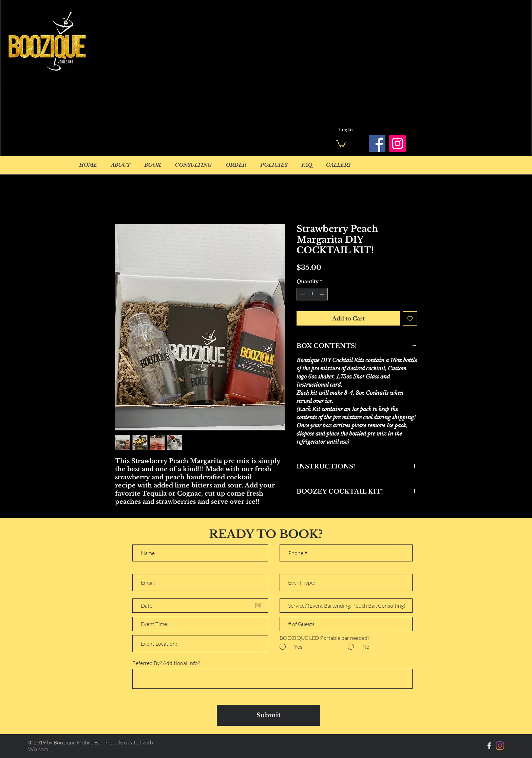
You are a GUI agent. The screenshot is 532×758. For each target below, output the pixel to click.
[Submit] (268, 715)
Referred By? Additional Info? (166, 663)
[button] (341, 143)
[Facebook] (377, 143)
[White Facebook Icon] (489, 746)
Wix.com (38, 749)
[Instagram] (397, 143)
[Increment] (322, 294)
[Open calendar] (258, 606)
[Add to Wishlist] (410, 318)
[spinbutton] (312, 294)
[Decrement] (302, 294)
